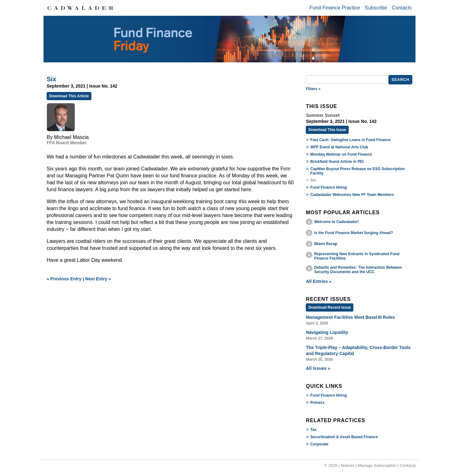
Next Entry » (98, 279)
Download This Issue (327, 130)
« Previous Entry (64, 279)
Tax (313, 430)
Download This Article (69, 96)
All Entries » (319, 281)
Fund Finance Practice (335, 8)
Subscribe (376, 8)
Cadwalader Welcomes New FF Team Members (352, 195)
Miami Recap (325, 244)
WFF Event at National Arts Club (339, 147)
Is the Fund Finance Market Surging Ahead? (353, 233)
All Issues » (318, 368)
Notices (348, 465)
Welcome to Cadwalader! (336, 222)
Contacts (402, 8)
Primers (317, 403)
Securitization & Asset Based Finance (344, 437)
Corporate (319, 444)
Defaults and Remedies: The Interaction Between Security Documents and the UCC (358, 270)
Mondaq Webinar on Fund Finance (341, 154)
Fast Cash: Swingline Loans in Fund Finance (350, 140)
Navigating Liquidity (327, 332)
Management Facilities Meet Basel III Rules (350, 317)
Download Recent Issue (330, 307)
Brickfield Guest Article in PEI (337, 162)
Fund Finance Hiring (328, 187)
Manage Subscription (377, 465)
